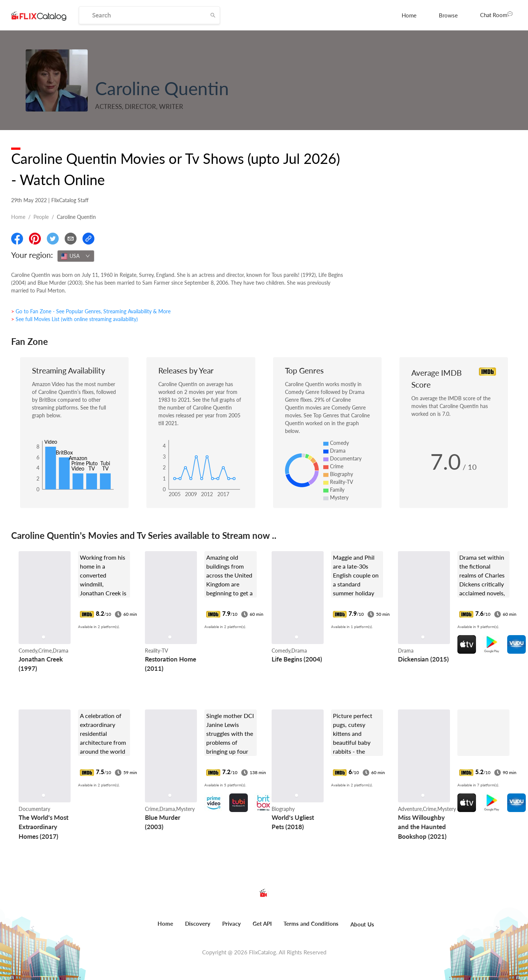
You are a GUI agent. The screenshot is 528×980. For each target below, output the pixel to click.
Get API (262, 924)
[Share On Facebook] (17, 239)
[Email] (71, 239)
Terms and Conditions (311, 924)
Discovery (198, 924)
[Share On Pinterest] (35, 239)
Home (409, 15)
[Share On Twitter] (53, 239)
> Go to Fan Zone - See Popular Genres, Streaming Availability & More (91, 311)
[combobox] (76, 256)
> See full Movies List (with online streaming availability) (74, 319)
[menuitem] (409, 15)
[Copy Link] (88, 239)
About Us (362, 924)
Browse (448, 15)
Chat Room (496, 14)
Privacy (231, 924)
